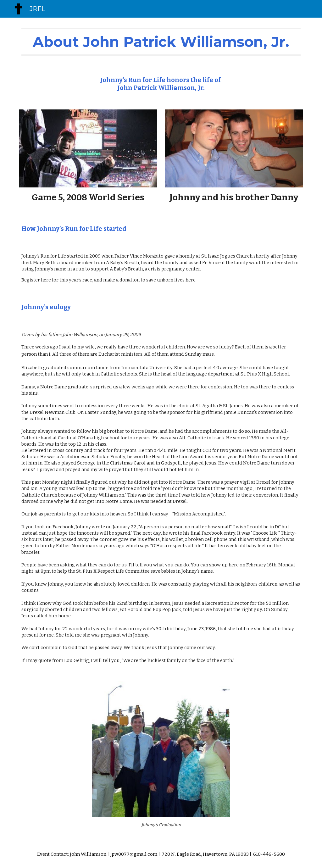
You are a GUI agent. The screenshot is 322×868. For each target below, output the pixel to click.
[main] (161, 42)
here (46, 280)
